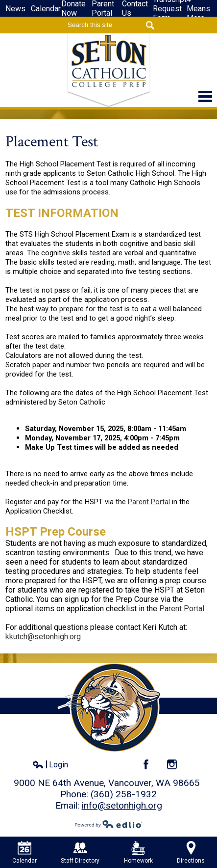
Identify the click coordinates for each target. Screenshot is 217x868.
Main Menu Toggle (205, 96)
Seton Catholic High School (109, 70)
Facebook (150, 764)
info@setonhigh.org (122, 805)
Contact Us (135, 8)
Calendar (46, 9)
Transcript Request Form (170, 8)
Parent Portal (103, 8)
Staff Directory (80, 853)
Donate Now (73, 8)
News (15, 9)
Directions (191, 853)
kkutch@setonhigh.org (43, 637)
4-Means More (198, 8)
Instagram (176, 764)
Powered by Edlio (109, 824)
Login (50, 765)
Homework (138, 853)
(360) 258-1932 (124, 794)
